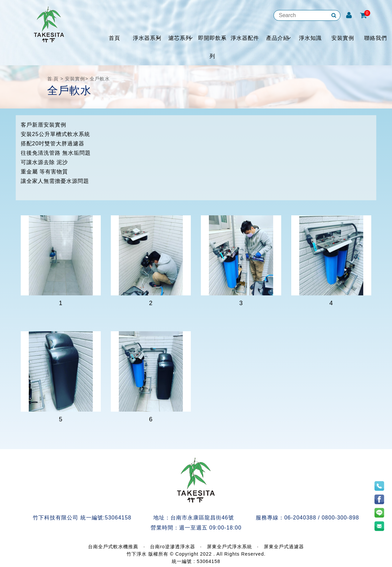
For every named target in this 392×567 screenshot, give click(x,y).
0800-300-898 (340, 518)
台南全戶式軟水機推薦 (113, 547)
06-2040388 (300, 518)
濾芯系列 (180, 38)
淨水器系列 (147, 38)
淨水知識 (310, 38)
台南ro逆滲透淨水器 (172, 547)
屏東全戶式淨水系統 (229, 547)
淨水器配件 (245, 38)
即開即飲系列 (212, 47)
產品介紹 (278, 38)
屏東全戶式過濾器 (284, 547)
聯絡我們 (376, 38)
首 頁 (53, 79)
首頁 (114, 38)
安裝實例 (343, 38)
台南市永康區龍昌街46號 (202, 518)
